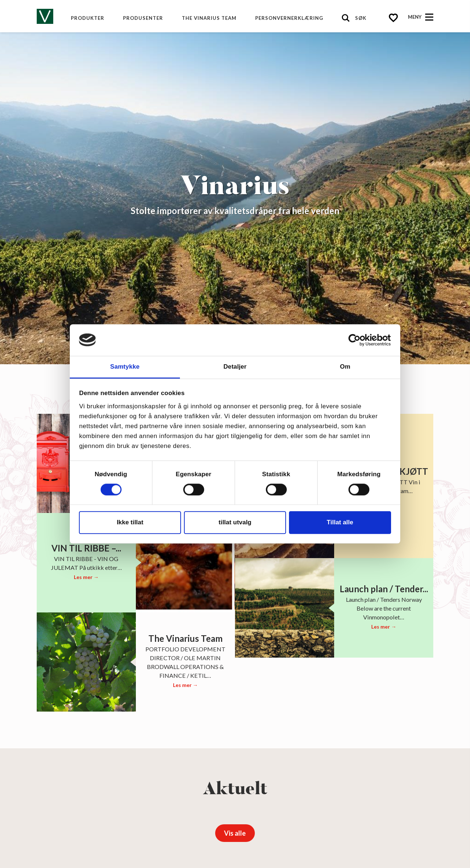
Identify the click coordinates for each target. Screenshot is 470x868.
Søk (361, 18)
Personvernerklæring (289, 18)
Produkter (88, 18)
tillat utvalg (235, 522)
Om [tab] (345, 367)
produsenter (143, 18)
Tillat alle (340, 522)
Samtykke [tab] (125, 367)
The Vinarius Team (209, 18)
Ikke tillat (130, 522)
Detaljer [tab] (235, 367)
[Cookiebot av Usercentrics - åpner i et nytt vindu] (359, 340)
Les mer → (86, 577)
